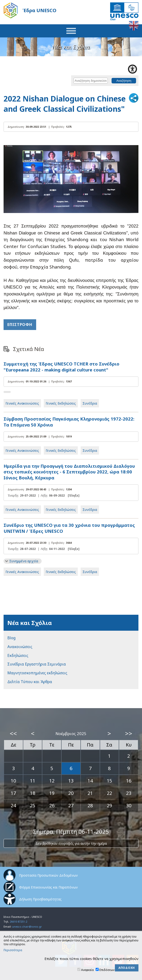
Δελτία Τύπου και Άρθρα (30, 682)
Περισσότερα (13, 950)
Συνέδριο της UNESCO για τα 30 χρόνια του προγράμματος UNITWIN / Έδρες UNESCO (69, 528)
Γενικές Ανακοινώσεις (22, 403)
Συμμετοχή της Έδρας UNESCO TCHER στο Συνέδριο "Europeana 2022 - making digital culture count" (61, 367)
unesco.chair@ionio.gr (27, 927)
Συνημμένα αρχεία (24, 561)
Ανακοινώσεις (20, 647)
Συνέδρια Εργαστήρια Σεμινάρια (37, 664)
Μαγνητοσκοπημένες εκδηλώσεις (37, 673)
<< (13, 733)
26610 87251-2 (18, 922)
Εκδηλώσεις (18, 655)
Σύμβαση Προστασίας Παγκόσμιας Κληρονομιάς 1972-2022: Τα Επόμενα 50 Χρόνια (69, 422)
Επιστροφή (20, 325)
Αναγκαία (87, 970)
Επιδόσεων (107, 970)
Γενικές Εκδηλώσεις (61, 403)
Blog (11, 638)
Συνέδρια (90, 403)
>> (129, 733)
